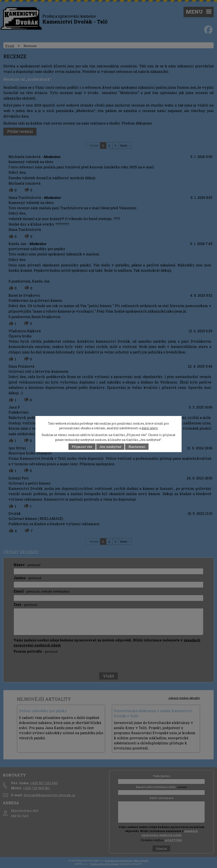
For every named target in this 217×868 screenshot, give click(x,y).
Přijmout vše (82, 447)
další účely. (150, 428)
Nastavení (137, 447)
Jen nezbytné (110, 447)
